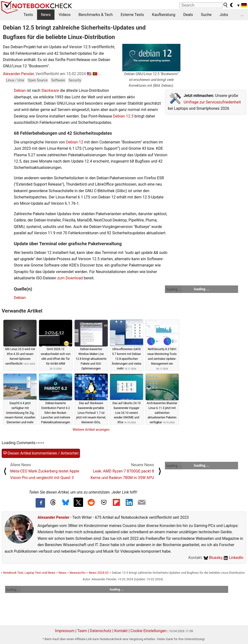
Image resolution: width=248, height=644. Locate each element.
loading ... (174, 289)
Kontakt (121, 631)
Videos (65, 15)
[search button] (226, 5)
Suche (206, 15)
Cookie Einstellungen (149, 631)
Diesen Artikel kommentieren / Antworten (41, 453)
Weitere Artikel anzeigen (91, 430)
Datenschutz (101, 631)
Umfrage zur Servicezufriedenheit (212, 102)
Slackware (50, 90)
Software (58, 80)
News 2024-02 (99, 573)
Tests (28, 15)
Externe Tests (132, 15)
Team (82, 631)
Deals (188, 15)
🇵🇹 (95, 74)
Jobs (224, 15)
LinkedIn (234, 558)
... (242, 15)
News (46, 15)
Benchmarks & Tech (96, 15)
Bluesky (213, 558)
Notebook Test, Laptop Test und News (29, 573)
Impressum (65, 631)
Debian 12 (74, 142)
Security (75, 80)
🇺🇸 (89, 74)
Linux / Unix (15, 80)
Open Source (38, 80)
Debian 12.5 (123, 116)
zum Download (70, 278)
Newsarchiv (77, 573)
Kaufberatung (163, 15)
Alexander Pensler (18, 74)
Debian (20, 90)
